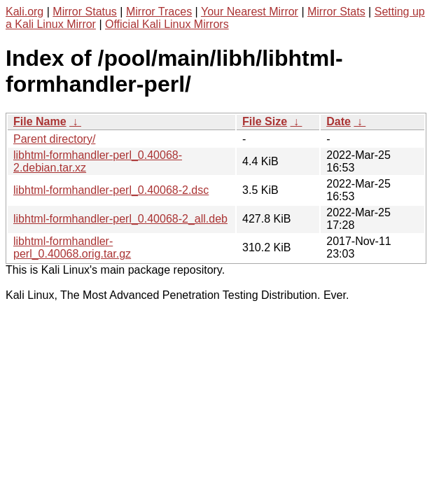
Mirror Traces (159, 12)
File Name (40, 121)
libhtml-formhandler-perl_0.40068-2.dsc (111, 190)
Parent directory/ (54, 139)
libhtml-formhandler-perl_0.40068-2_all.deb (120, 219)
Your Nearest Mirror (250, 12)
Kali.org (25, 12)
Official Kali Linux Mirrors (167, 24)
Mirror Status (85, 12)
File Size (265, 121)
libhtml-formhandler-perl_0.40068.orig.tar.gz (72, 247)
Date (339, 121)
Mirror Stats (336, 12)
